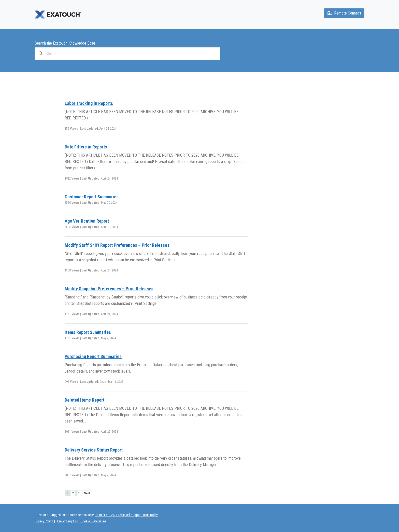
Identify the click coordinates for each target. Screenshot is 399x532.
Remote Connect (344, 13)
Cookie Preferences (93, 521)
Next (87, 493)
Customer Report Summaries (92, 197)
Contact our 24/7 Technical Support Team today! (126, 515)
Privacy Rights (67, 521)
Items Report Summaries (88, 332)
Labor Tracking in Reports (89, 103)
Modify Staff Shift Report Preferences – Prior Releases (117, 245)
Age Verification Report (87, 221)
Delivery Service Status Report (94, 450)
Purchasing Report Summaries (93, 356)
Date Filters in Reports (86, 147)
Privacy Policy (44, 521)
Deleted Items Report (84, 400)
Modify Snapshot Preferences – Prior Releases (109, 289)
